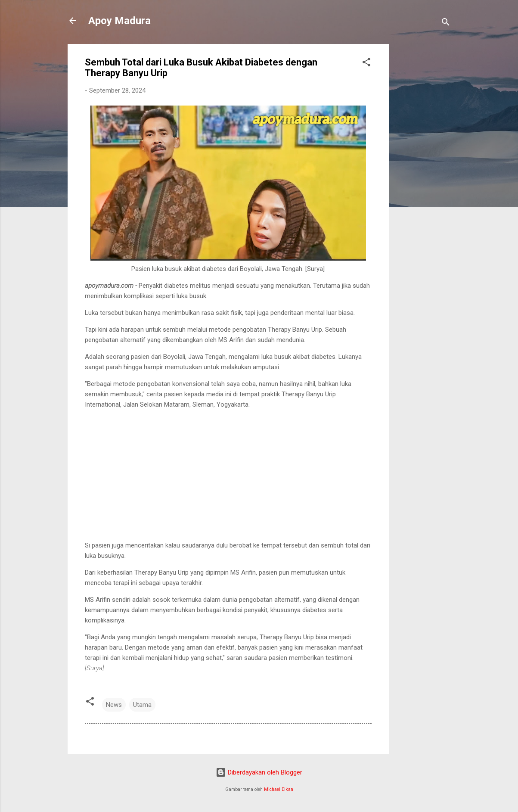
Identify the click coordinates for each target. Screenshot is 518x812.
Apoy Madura (119, 21)
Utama (142, 705)
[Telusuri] (446, 23)
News (114, 705)
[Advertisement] (423, 173)
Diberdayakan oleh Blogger (259, 772)
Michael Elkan (279, 789)
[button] (366, 64)
